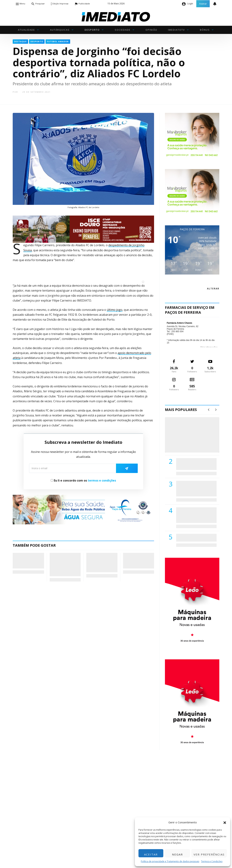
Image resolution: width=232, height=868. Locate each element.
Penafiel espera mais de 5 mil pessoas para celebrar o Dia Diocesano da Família (138, 561)
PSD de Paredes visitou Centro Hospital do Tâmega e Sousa (193, 464)
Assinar (203, 4)
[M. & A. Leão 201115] (192, 603)
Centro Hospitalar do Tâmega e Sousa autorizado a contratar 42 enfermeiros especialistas (195, 515)
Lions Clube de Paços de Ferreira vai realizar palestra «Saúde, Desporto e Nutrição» (196, 489)
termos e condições (102, 480)
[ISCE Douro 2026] (83, 229)
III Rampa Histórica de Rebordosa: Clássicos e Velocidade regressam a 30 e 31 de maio (64, 564)
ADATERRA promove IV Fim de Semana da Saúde (195, 538)
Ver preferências (209, 854)
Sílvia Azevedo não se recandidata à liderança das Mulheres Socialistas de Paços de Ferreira (101, 562)
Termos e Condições (212, 861)
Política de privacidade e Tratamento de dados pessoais (170, 861)
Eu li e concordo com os (83, 480)
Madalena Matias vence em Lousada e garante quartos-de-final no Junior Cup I (28, 561)
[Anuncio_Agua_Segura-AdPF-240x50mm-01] (83, 509)
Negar (177, 854)
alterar (213, 289)
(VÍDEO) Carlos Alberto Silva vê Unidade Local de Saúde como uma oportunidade (196, 439)
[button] (225, 822)
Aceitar (151, 854)
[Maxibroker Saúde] (192, 135)
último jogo (115, 310)
